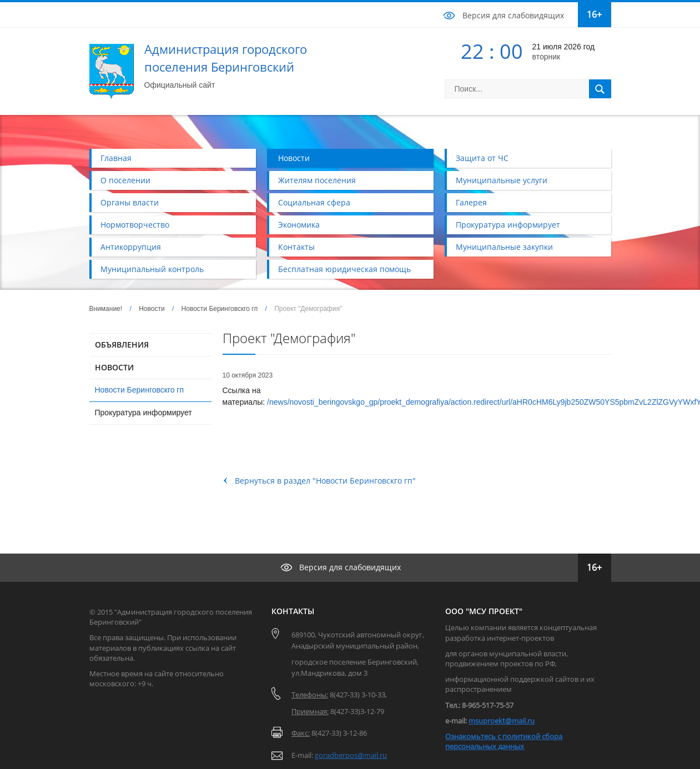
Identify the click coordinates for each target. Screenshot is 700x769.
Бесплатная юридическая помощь (344, 269)
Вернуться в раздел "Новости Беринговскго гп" (325, 481)
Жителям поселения (317, 180)
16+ (594, 14)
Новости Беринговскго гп (220, 309)
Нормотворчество (135, 225)
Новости (294, 158)
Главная (116, 158)
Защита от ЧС (482, 158)
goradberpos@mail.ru (351, 755)
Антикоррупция (131, 247)
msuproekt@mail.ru (502, 721)
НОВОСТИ (114, 367)
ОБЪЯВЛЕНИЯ (122, 345)
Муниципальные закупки (504, 247)
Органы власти (130, 202)
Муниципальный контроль (152, 269)
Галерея (471, 202)
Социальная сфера (314, 202)
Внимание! (106, 309)
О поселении (125, 180)
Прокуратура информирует (508, 225)
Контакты (296, 247)
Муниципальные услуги (502, 180)
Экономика (299, 225)
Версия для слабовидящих (513, 15)
